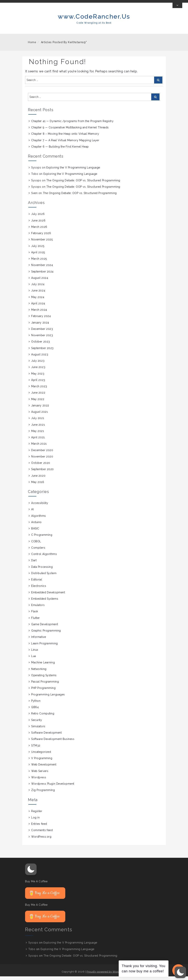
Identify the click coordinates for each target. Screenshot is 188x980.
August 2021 (39, 415)
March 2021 (39, 447)
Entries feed (39, 827)
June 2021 (38, 428)
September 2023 (42, 352)
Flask (35, 615)
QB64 (35, 711)
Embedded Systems (45, 602)
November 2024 (42, 269)
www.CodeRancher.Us (94, 20)
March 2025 (39, 262)
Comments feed (42, 834)
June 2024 (38, 294)
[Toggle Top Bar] (177, 9)
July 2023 (38, 364)
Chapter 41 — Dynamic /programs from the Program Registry (72, 125)
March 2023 (39, 390)
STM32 (36, 749)
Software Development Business (53, 743)
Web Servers (40, 775)
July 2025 (38, 250)
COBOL (36, 545)
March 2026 (39, 230)
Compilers (38, 551)
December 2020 (42, 454)
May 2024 (38, 301)
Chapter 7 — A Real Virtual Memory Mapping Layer (65, 144)
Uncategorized (41, 755)
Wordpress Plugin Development (53, 787)
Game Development (45, 628)
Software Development (46, 736)
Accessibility (40, 507)
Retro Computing (43, 717)
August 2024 (40, 282)
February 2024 (41, 320)
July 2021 (38, 422)
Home (32, 46)
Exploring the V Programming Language (73, 171)
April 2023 (38, 384)
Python (36, 704)
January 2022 (40, 409)
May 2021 (38, 435)
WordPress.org (41, 840)
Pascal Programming (45, 685)
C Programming (42, 539)
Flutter (36, 622)
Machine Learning (43, 666)
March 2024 (39, 313)
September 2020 (43, 473)
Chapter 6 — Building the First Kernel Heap (60, 150)
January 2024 (40, 326)
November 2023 (42, 339)
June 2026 (38, 224)
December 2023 (42, 333)
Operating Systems (44, 679)
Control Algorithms (44, 558)
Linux (35, 653)
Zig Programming (43, 794)
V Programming (42, 762)
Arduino (36, 526)
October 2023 (41, 345)
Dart (34, 564)
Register (37, 815)
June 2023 (38, 371)
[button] (31, 873)
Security (37, 724)
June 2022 (38, 396)
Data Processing (42, 570)
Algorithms (39, 519)
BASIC (35, 532)
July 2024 (38, 288)
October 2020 (41, 466)
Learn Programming (45, 647)
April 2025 (38, 256)
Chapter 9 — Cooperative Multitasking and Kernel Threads (70, 131)
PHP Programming (43, 692)
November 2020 (42, 460)
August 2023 (40, 358)
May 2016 (38, 486)
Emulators (38, 609)
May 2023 (38, 377)
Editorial (37, 583)
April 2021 (38, 441)
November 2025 (42, 243)
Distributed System (44, 577)
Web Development (44, 768)
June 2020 (38, 479)
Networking (39, 673)
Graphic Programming (46, 634)
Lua (34, 660)
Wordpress (39, 781)
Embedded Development (48, 596)
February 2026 (41, 237)
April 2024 (38, 307)
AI (32, 513)
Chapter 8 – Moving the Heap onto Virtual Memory (65, 138)
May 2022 (38, 403)
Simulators (38, 730)
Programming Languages (48, 698)
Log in (35, 821)
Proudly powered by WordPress (106, 975)
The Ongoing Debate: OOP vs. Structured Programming (83, 184)
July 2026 (38, 218)
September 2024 (42, 275)
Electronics (39, 590)
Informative (39, 641)
